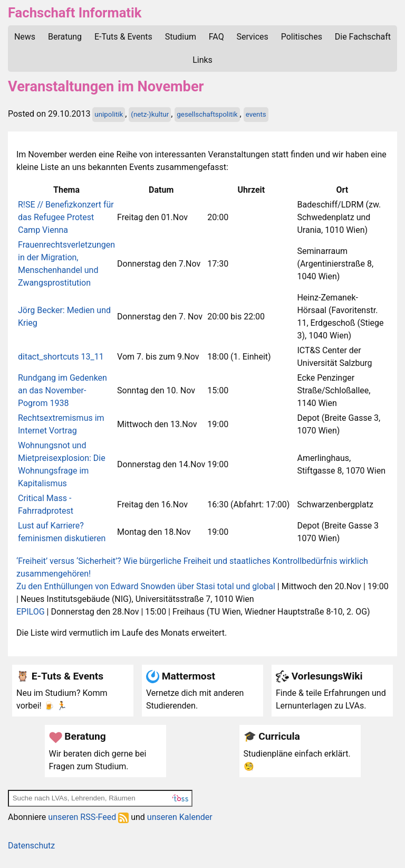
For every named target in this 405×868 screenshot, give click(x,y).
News (25, 37)
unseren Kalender (180, 817)
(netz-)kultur (150, 114)
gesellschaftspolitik (207, 114)
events (256, 114)
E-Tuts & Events (123, 37)
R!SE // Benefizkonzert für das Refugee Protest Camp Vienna (66, 217)
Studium (181, 37)
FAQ (216, 37)
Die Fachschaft (363, 37)
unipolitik (109, 114)
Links (202, 60)
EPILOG (31, 612)
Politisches (302, 37)
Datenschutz (31, 846)
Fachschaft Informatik (75, 13)
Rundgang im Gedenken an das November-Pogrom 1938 (62, 390)
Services (253, 37)
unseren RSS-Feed (88, 817)
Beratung (65, 37)
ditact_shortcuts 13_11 (61, 357)
